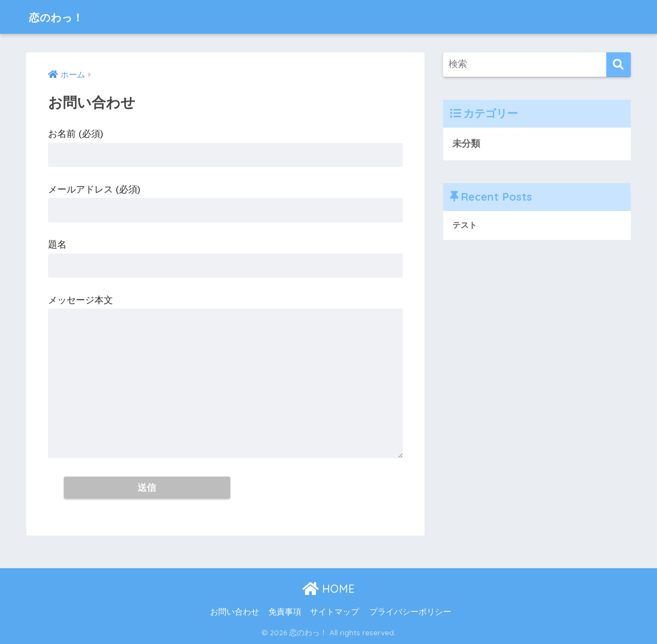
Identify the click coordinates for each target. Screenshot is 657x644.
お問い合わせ (235, 612)
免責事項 (285, 612)
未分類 (466, 144)
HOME (329, 589)
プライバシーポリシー (410, 612)
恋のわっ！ (62, 17)
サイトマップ (335, 612)
